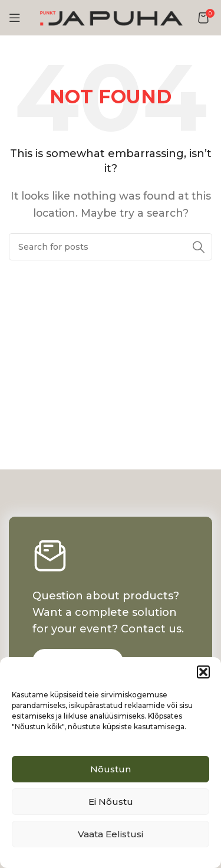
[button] (203, 672)
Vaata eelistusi (111, 834)
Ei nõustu (111, 802)
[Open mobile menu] (15, 18)
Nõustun (111, 769)
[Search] (111, 247)
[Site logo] (111, 17)
